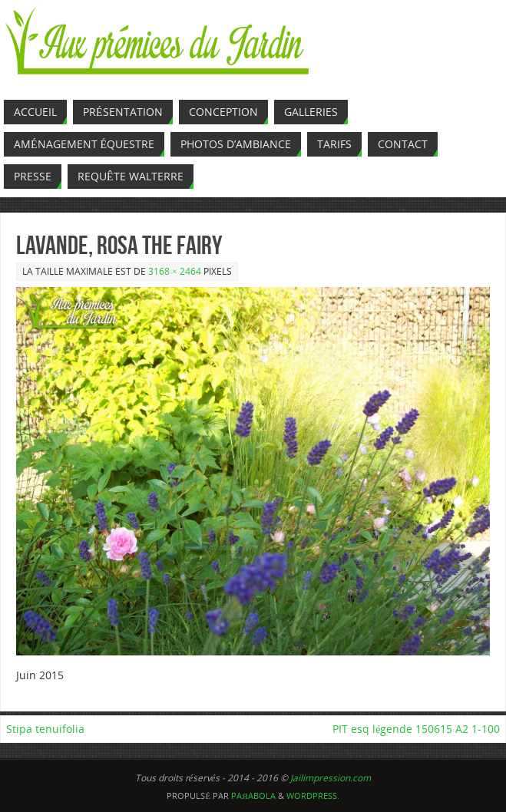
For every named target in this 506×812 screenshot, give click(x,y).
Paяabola (253, 795)
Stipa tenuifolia (45, 729)
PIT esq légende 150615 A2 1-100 (416, 729)
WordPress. (313, 795)
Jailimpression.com (331, 778)
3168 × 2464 (175, 271)
